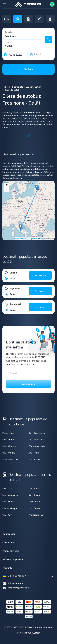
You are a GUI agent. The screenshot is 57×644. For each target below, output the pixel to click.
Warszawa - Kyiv (37, 446)
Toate (7, 19)
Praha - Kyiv (8, 433)
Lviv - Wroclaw (9, 446)
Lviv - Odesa (34, 508)
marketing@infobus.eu (16, 588)
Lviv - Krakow (9, 453)
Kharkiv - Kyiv (35, 502)
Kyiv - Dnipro (35, 495)
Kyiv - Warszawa (37, 433)
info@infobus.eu (13, 584)
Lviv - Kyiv (7, 515)
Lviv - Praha (34, 453)
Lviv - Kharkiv (35, 459)
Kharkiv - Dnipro (10, 508)
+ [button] (7, 185)
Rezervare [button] (40, 275)
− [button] (7, 190)
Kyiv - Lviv (7, 488)
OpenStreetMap (37, 238)
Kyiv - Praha (8, 439)
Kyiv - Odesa (35, 488)
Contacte (7, 568)
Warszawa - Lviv (10, 459)
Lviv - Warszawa (36, 439)
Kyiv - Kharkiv (9, 502)
